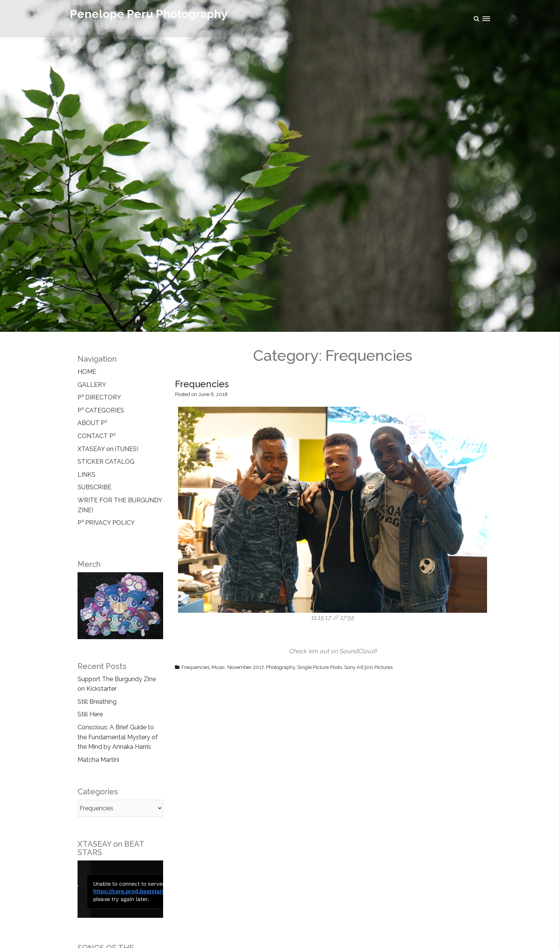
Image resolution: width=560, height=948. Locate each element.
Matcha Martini (98, 760)
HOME (87, 372)
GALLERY (92, 385)
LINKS (87, 475)
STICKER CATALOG (106, 462)
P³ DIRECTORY (99, 397)
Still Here (90, 714)
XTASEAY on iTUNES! (108, 449)
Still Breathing (97, 702)
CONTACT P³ (96, 436)
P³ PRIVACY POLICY (106, 523)
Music (218, 667)
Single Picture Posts (320, 667)
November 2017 (245, 667)
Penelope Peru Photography (149, 14)
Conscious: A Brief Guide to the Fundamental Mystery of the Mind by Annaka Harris (118, 737)
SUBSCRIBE (95, 487)
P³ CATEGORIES (101, 410)
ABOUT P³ (92, 423)
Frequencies (202, 384)
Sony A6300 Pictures (368, 667)
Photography (280, 667)
